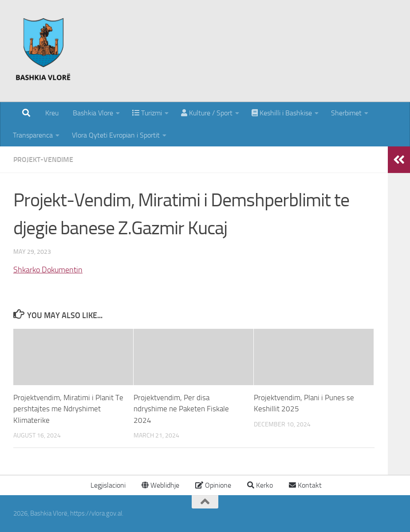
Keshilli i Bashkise (282, 113)
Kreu (52, 113)
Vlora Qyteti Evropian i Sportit (116, 135)
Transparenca (33, 135)
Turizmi (147, 113)
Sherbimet (346, 113)
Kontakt (305, 485)
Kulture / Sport (207, 113)
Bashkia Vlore (92, 113)
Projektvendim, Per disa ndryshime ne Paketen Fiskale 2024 (181, 409)
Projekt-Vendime (43, 160)
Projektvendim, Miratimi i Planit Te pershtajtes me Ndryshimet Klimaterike (68, 409)
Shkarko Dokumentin (48, 270)
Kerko (260, 485)
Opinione (213, 485)
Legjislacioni (107, 485)
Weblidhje (160, 485)
